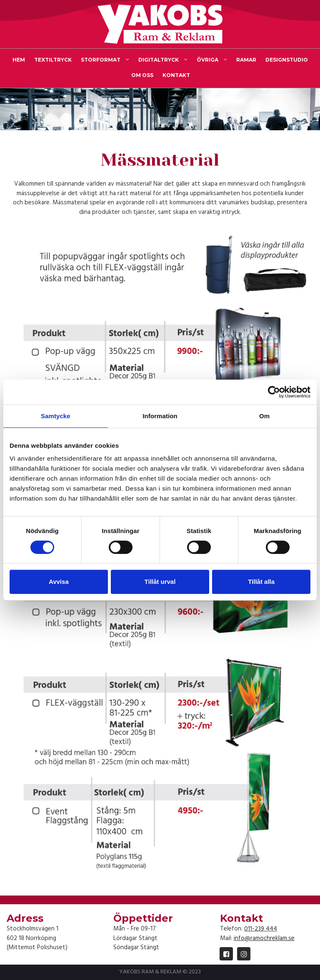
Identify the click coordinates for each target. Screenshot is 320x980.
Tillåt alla (261, 582)
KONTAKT (176, 75)
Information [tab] (160, 416)
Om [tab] (264, 416)
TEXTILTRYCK (53, 60)
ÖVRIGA (212, 60)
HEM (19, 60)
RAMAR (246, 60)
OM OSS (142, 75)
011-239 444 (261, 929)
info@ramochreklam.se (264, 938)
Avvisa (59, 582)
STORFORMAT (105, 60)
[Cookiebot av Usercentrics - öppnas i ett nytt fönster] (274, 392)
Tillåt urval (160, 582)
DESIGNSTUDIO (287, 60)
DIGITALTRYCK (163, 60)
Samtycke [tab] (56, 416)
